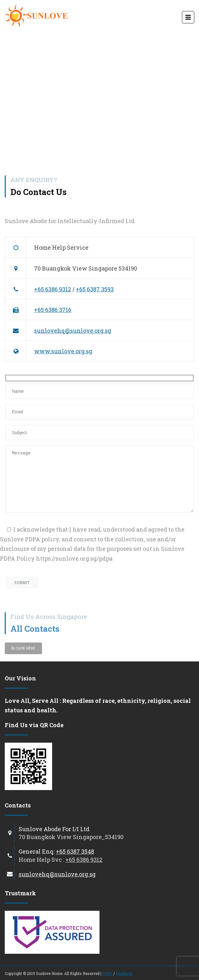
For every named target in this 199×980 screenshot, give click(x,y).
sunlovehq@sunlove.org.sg (73, 331)
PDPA (108, 973)
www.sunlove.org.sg (63, 351)
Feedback (124, 973)
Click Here (23, 648)
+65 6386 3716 (53, 310)
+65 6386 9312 (53, 289)
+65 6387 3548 (75, 851)
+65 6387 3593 (95, 289)
